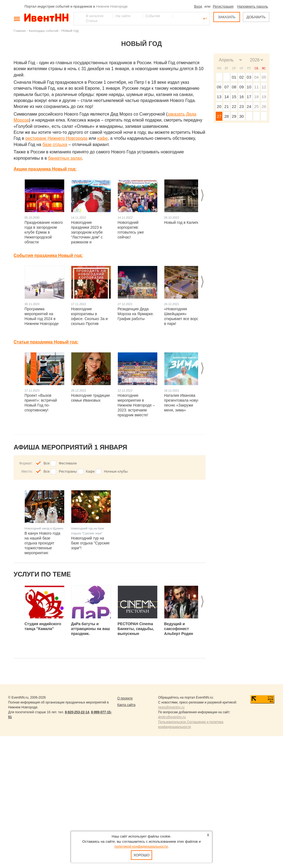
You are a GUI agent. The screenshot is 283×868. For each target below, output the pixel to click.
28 (227, 116)
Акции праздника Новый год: (45, 169)
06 (219, 87)
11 (256, 87)
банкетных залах (65, 158)
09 (242, 87)
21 (227, 106)
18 (256, 97)
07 (227, 87)
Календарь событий (44, 31)
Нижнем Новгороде (112, 6)
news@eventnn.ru (171, 707)
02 (242, 77)
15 (234, 97)
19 (264, 97)
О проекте (125, 698)
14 (227, 97)
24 (249, 106)
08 (234, 87)
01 (234, 77)
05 (264, 77)
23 (242, 106)
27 (219, 116)
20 (219, 106)
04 (256, 77)
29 (234, 116)
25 (256, 106)
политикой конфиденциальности (141, 846)
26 (264, 106)
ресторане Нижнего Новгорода (56, 138)
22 (234, 106)
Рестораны (68, 471)
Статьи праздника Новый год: (46, 342)
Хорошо (142, 855)
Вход (198, 6)
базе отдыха (55, 145)
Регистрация (223, 6)
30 (242, 116)
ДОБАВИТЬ (256, 17)
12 (264, 87)
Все (47, 463)
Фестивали (68, 463)
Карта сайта (126, 705)
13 (219, 97)
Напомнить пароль (253, 6)
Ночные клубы (116, 471)
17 (249, 97)
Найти (78, 18)
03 (249, 77)
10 (249, 87)
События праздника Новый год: (48, 255)
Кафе (90, 471)
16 (242, 97)
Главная (20, 31)
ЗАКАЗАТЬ (227, 17)
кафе (103, 138)
